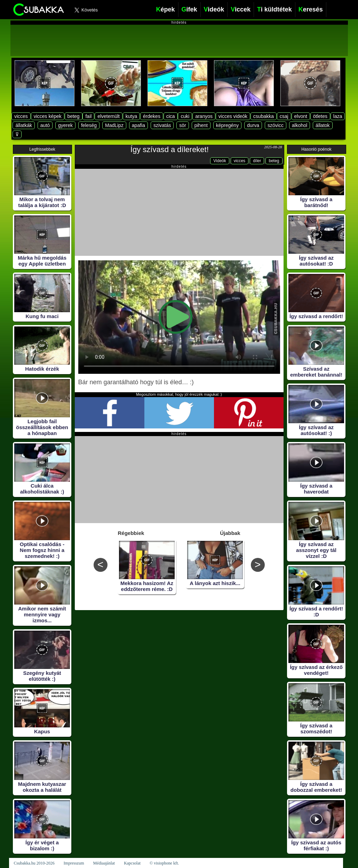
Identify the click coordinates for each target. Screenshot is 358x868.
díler (257, 161)
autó (45, 125)
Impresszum (74, 863)
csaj (284, 116)
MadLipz (114, 125)
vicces (21, 116)
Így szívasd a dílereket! (170, 149)
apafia (138, 125)
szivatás (162, 125)
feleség (89, 125)
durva (253, 125)
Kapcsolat (132, 863)
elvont (301, 116)
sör (182, 125)
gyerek (65, 125)
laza (338, 116)
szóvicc (276, 125)
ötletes (320, 116)
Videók (220, 161)
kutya (131, 116)
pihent (201, 125)
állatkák (23, 125)
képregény (227, 125)
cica (171, 116)
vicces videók (233, 116)
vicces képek (48, 116)
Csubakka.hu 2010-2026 (34, 863)
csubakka (264, 116)
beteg (74, 116)
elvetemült (109, 116)
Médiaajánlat (104, 863)
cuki (185, 116)
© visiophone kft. (164, 863)
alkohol (300, 125)
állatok (323, 125)
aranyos (204, 116)
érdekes (152, 116)
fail (88, 116)
